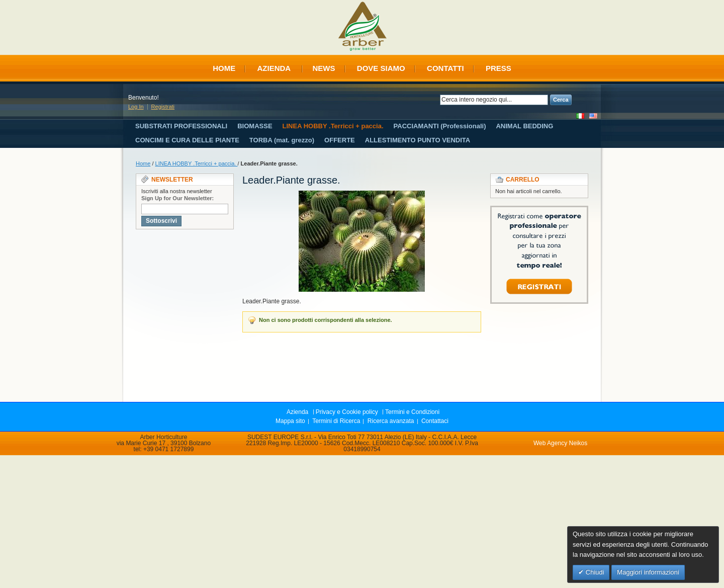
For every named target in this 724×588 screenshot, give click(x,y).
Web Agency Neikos (560, 443)
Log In (136, 107)
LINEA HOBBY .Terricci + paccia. (197, 163)
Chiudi (594, 572)
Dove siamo (381, 68)
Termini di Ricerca (336, 421)
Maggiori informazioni (648, 572)
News (324, 68)
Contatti (445, 68)
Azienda (274, 68)
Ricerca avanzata (391, 421)
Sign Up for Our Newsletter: (177, 198)
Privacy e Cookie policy (347, 412)
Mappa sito (290, 421)
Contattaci (435, 421)
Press (499, 68)
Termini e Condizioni (412, 412)
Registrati (163, 107)
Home (224, 68)
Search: (434, 100)
